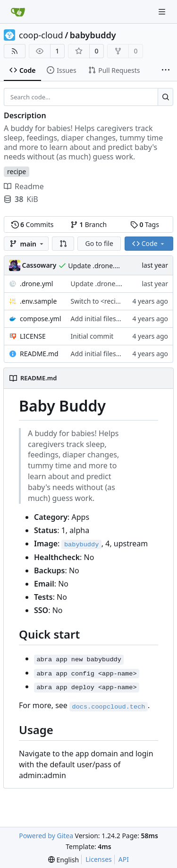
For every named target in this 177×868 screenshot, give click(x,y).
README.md (39, 354)
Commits (33, 224)
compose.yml (41, 319)
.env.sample (38, 301)
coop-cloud (41, 35)
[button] (63, 244)
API (124, 859)
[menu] (63, 860)
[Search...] (165, 97)
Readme (24, 186)
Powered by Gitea (46, 836)
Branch (89, 224)
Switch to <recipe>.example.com (121, 301)
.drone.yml (36, 284)
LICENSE (33, 336)
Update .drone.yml (97, 266)
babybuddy (93, 35)
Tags (145, 224)
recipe (17, 171)
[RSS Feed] (15, 51)
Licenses (99, 859)
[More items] (166, 70)
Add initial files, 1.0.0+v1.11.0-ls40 (123, 319)
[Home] (18, 12)
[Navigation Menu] (163, 12)
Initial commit (92, 336)
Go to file (99, 243)
